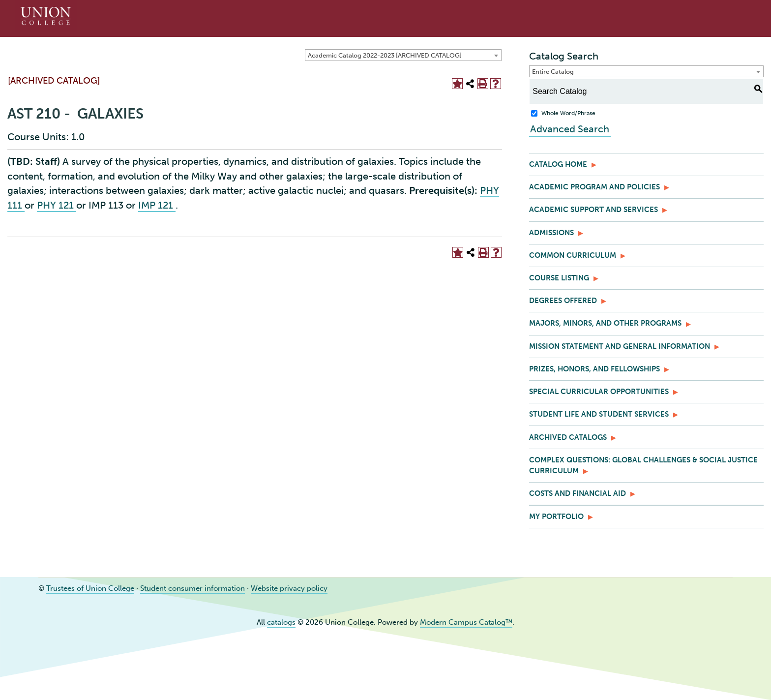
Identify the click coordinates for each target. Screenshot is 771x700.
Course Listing (559, 278)
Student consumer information (193, 588)
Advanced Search (569, 129)
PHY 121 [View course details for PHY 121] (57, 205)
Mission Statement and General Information (620, 346)
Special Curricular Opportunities (599, 392)
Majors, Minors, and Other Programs (605, 323)
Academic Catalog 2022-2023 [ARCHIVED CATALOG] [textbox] (385, 55)
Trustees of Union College (90, 588)
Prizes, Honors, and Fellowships (594, 369)
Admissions (551, 233)
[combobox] (403, 55)
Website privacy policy (289, 588)
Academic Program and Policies (594, 187)
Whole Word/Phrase (568, 113)
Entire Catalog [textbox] (553, 72)
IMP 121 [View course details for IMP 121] (157, 205)
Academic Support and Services (593, 210)
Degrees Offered (563, 301)
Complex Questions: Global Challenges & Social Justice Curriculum (643, 465)
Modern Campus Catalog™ (466, 622)
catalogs (281, 622)
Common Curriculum (573, 255)
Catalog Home (558, 164)
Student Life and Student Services (599, 414)
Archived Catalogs (568, 437)
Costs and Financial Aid (578, 493)
